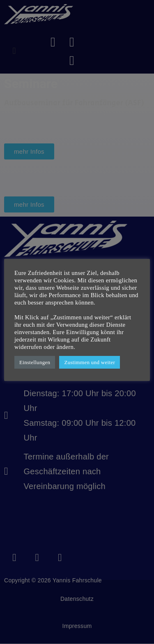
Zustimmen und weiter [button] (90, 362)
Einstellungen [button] (35, 362)
